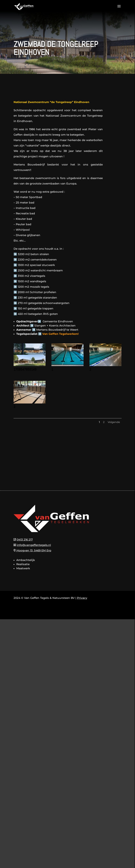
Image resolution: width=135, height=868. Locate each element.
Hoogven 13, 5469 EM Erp (32, 550)
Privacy (82, 598)
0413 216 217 (25, 540)
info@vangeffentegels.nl (34, 545)
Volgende (114, 422)
